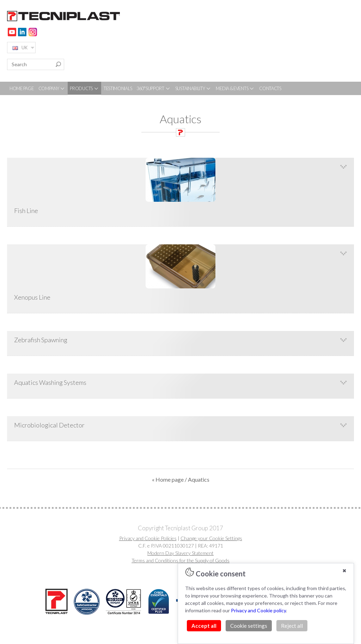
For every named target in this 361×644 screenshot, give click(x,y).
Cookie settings (249, 626)
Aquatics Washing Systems (50, 382)
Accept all (204, 626)
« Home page (168, 479)
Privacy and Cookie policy (258, 610)
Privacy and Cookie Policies (148, 538)
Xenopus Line (180, 273)
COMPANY (52, 88)
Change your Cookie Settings (211, 538)
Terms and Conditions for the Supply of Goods (180, 560)
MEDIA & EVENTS (235, 88)
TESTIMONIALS (118, 88)
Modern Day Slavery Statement (180, 553)
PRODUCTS (84, 88)
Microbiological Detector (49, 425)
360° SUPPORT (153, 88)
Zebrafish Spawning (41, 340)
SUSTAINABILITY (193, 88)
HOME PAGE (22, 88)
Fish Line (180, 186)
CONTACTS (270, 88)
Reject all (292, 626)
